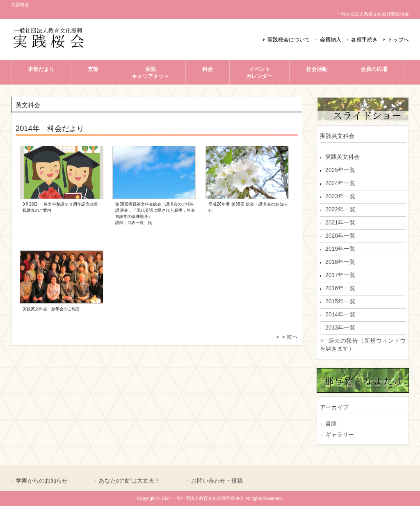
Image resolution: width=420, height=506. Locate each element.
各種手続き (364, 40)
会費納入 (331, 40)
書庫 (331, 424)
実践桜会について (289, 40)
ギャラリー (340, 435)
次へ (292, 337)
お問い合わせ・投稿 (217, 481)
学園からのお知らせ (42, 481)
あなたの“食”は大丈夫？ (129, 481)
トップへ (398, 40)
